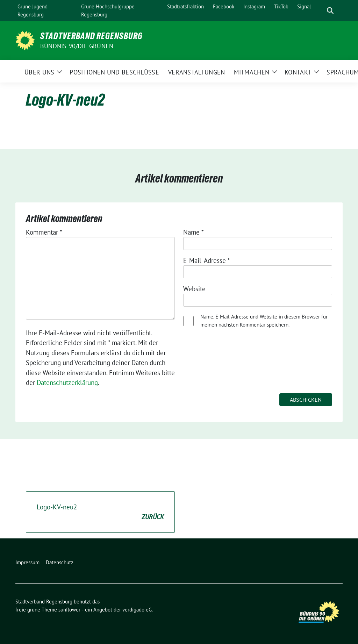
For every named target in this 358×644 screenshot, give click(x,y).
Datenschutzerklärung (67, 382)
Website (194, 289)
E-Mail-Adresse (207, 260)
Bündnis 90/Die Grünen (77, 46)
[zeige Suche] (330, 11)
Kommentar (44, 232)
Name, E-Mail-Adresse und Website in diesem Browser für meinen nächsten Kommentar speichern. (264, 321)
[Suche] (320, 11)
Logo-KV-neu (100, 512)
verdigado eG (137, 610)
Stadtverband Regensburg (91, 36)
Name (194, 232)
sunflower (69, 610)
